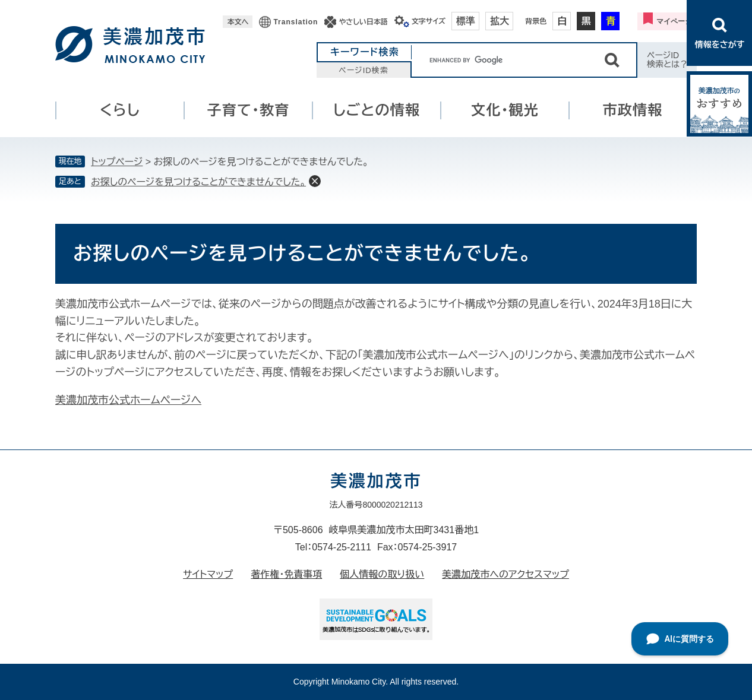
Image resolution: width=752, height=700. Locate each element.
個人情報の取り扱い (382, 574)
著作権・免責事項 (286, 574)
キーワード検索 (365, 52)
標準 (466, 21)
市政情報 (633, 110)
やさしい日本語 (363, 22)
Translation (296, 22)
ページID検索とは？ (667, 60)
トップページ (117, 162)
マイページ (674, 21)
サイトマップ (208, 574)
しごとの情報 (377, 110)
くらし (120, 110)
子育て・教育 (249, 110)
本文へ (238, 22)
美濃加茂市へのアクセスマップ (505, 574)
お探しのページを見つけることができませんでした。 (198, 182)
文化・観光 (505, 110)
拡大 (500, 21)
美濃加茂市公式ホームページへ (128, 400)
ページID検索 (364, 70)
